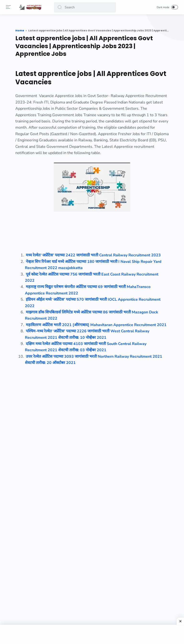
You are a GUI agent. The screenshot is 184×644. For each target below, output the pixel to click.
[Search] (85, 7)
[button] (60, 7)
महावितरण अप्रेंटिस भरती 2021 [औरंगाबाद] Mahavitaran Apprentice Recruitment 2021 (96, 325)
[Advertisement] (92, 634)
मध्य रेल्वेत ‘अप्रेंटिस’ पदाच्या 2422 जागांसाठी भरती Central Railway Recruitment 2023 (93, 255)
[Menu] (8, 7)
